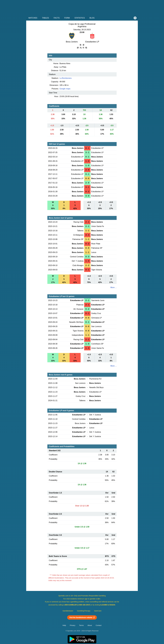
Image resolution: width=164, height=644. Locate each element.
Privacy (73, 625)
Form (67, 18)
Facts (57, 18)
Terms (81, 625)
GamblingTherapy (84, 611)
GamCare (98, 611)
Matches (33, 18)
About (90, 625)
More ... (114, 287)
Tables (45, 18)
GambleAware (68, 611)
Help (64, 625)
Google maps (65, 89)
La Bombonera (66, 78)
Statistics (80, 18)
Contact (99, 625)
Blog (92, 18)
